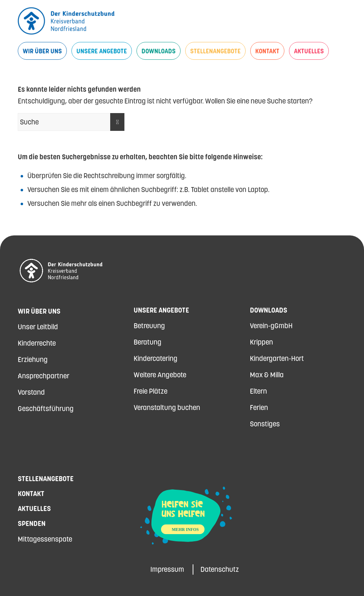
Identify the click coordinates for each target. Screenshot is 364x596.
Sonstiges (265, 424)
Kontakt (31, 494)
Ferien (259, 408)
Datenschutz (220, 569)
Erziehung (33, 360)
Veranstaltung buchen (167, 408)
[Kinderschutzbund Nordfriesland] (66, 21)
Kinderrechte (37, 343)
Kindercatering (156, 358)
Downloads (269, 310)
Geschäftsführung (46, 409)
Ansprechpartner (44, 376)
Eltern (258, 391)
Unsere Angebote (161, 310)
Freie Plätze (151, 391)
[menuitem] (42, 51)
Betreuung (149, 326)
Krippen (261, 342)
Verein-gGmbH (271, 326)
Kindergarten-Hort (277, 358)
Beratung (148, 342)
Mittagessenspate (45, 539)
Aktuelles (34, 509)
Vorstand (31, 392)
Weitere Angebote (160, 375)
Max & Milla (267, 375)
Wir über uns (39, 311)
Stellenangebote (46, 479)
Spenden (32, 523)
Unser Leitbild (38, 327)
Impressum (167, 569)
